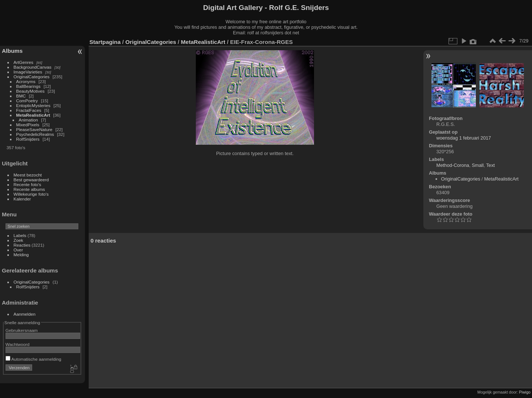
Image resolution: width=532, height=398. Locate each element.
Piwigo (525, 392)
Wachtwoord (18, 344)
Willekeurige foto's (31, 194)
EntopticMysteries (33, 105)
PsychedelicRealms (35, 134)
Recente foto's (28, 184)
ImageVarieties (28, 72)
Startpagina (105, 42)
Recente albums (29, 189)
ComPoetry (27, 101)
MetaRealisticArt (33, 115)
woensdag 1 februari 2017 (464, 138)
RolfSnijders (28, 139)
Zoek (18, 240)
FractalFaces (29, 110)
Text (490, 165)
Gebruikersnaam (22, 330)
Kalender (22, 199)
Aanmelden (25, 314)
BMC (21, 96)
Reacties (22, 245)
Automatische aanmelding (33, 359)
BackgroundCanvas (33, 67)
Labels (20, 235)
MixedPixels (28, 125)
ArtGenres (24, 62)
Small (478, 165)
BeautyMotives (30, 91)
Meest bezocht (28, 175)
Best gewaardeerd (31, 180)
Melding (21, 255)
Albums (12, 51)
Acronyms (26, 81)
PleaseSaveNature (34, 129)
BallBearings (28, 86)
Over (18, 250)
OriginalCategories (32, 77)
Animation (28, 120)
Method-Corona (453, 165)
